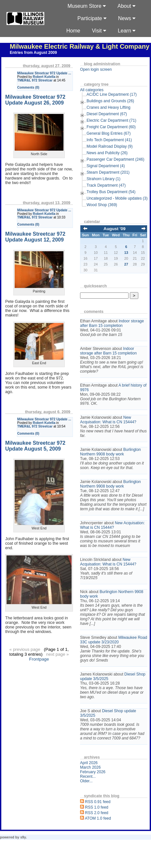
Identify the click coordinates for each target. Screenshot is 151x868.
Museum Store (87, 6)
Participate (92, 18)
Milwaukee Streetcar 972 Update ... (44, 73)
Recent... (88, 776)
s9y (23, 837)
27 (126, 264)
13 (126, 253)
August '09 (115, 229)
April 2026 (89, 763)
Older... (86, 781)
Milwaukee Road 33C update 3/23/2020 (114, 640)
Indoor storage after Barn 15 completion (112, 323)
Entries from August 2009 (33, 53)
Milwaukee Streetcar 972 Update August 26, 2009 (35, 100)
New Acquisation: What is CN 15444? (108, 420)
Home (73, 31)
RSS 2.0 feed (96, 813)
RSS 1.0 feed (96, 807)
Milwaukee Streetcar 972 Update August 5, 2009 (35, 446)
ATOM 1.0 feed (98, 818)
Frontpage (39, 659)
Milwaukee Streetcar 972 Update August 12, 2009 (35, 237)
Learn (127, 31)
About (126, 6)
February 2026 (93, 772)
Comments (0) (28, 87)
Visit (99, 31)
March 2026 (90, 767)
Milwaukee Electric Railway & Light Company (80, 46)
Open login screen (96, 69)
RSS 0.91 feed (98, 802)
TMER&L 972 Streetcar (35, 80)
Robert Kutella (44, 77)
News (127, 18)
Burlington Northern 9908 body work (110, 452)
